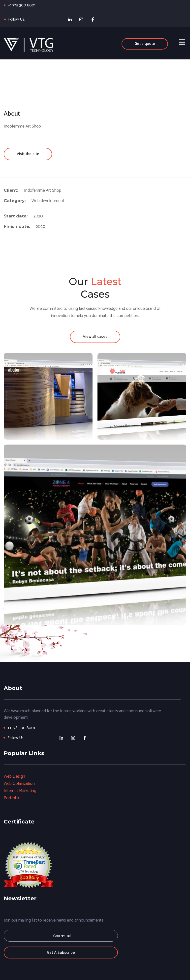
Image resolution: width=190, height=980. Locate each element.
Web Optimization (19, 784)
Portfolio (11, 798)
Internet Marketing (20, 791)
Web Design (15, 777)
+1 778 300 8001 (22, 5)
